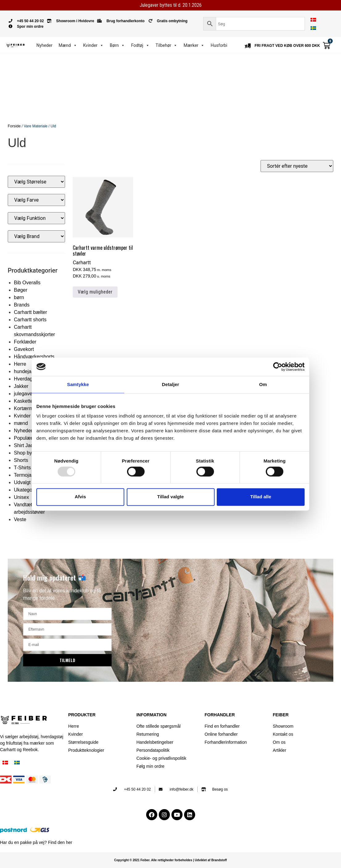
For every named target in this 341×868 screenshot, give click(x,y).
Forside (14, 126)
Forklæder (25, 341)
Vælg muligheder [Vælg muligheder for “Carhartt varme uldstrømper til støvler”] (95, 292)
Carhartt (82, 263)
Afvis (80, 497)
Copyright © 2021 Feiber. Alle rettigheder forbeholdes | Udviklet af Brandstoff (170, 860)
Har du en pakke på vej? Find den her (36, 842)
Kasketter (24, 401)
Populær (23, 438)
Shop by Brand (30, 453)
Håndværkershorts (34, 356)
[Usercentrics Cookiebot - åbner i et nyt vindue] (278, 367)
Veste (20, 519)
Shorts (21, 460)
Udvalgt (22, 482)
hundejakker (27, 371)
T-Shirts (22, 467)
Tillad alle (261, 497)
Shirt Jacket (27, 445)
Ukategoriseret (30, 490)
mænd (21, 423)
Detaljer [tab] (170, 384)
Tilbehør (167, 45)
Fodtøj (140, 45)
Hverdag (23, 378)
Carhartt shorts (30, 319)
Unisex (21, 497)
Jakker (21, 386)
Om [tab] (263, 384)
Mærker (194, 45)
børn (19, 297)
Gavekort (24, 349)
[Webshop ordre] (297, 166)
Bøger (21, 290)
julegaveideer (29, 393)
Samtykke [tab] (78, 384)
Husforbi (219, 45)
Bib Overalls (27, 282)
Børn (117, 45)
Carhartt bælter (31, 312)
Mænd (68, 45)
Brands (22, 304)
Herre (20, 364)
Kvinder (94, 45)
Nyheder (44, 45)
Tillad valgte (170, 497)
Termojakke (27, 475)
